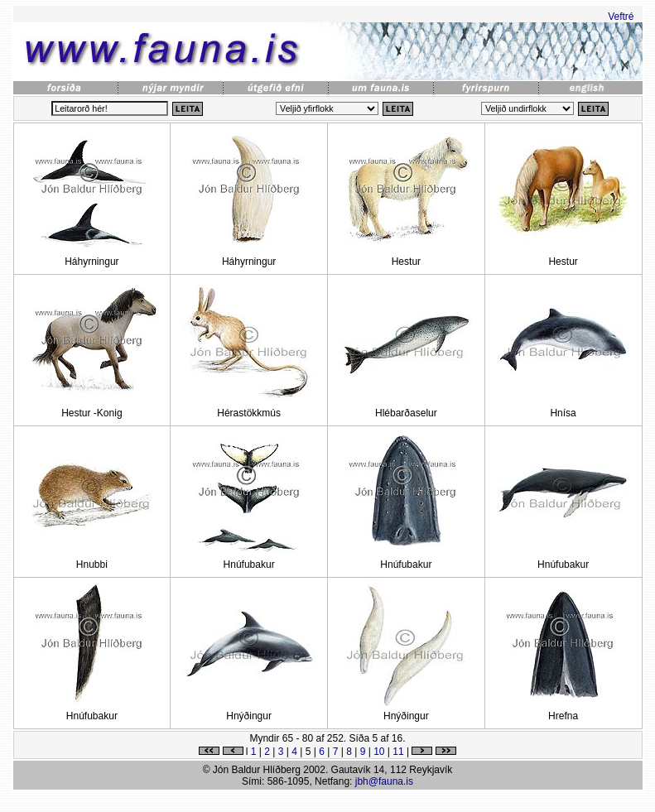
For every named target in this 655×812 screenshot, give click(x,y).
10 (379, 752)
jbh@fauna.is (384, 781)
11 (398, 752)
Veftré (621, 17)
